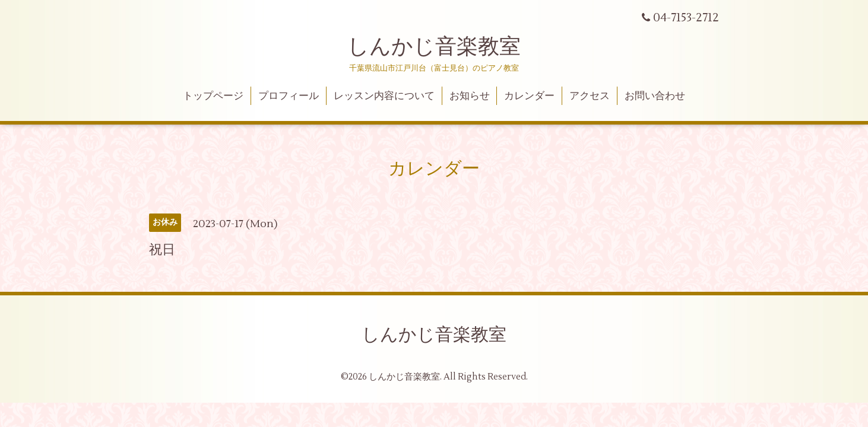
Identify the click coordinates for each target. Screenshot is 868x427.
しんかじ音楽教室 (434, 47)
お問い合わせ (655, 96)
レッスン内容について (384, 96)
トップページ (213, 96)
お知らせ (470, 96)
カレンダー (529, 96)
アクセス (590, 96)
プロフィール (289, 96)
